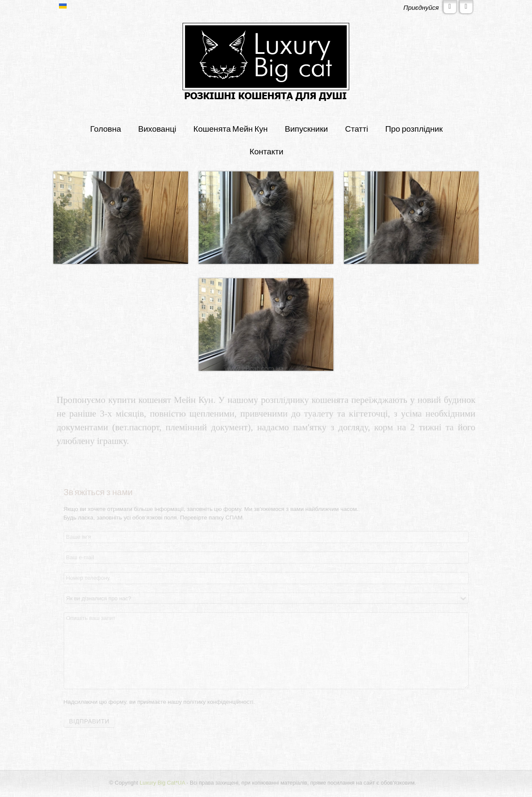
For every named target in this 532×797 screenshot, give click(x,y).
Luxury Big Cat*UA (162, 783)
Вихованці (157, 128)
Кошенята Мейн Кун (231, 128)
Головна (106, 128)
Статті (356, 128)
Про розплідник (414, 128)
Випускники (307, 128)
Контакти (266, 151)
